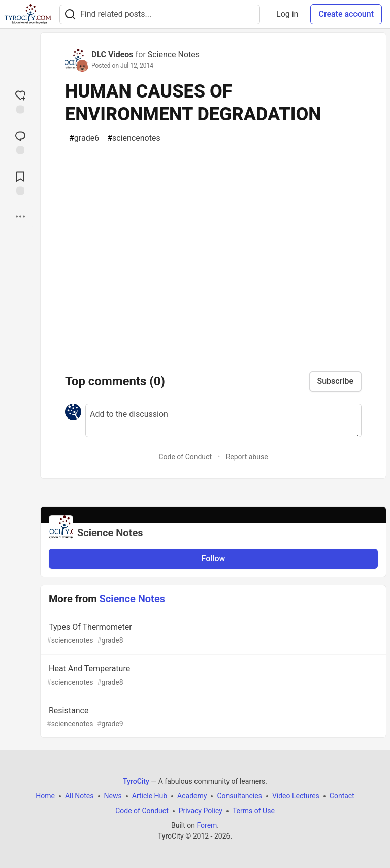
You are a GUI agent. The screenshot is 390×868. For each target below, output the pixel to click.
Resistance (212, 717)
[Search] (70, 14)
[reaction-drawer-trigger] (20, 101)
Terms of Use (254, 811)
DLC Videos (112, 55)
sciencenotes (134, 138)
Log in (287, 14)
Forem (207, 825)
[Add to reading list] (20, 182)
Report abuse (247, 457)
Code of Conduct (185, 457)
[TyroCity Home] (28, 14)
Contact (342, 796)
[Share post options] (20, 217)
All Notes (79, 796)
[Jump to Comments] (20, 142)
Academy (192, 796)
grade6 (84, 138)
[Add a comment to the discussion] (223, 421)
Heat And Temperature (212, 676)
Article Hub (150, 796)
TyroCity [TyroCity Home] (136, 781)
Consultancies (239, 796)
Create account (346, 14)
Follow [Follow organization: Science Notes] (214, 558)
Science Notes (174, 55)
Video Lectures (296, 796)
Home (45, 796)
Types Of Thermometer (212, 634)
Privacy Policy (201, 811)
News (113, 796)
